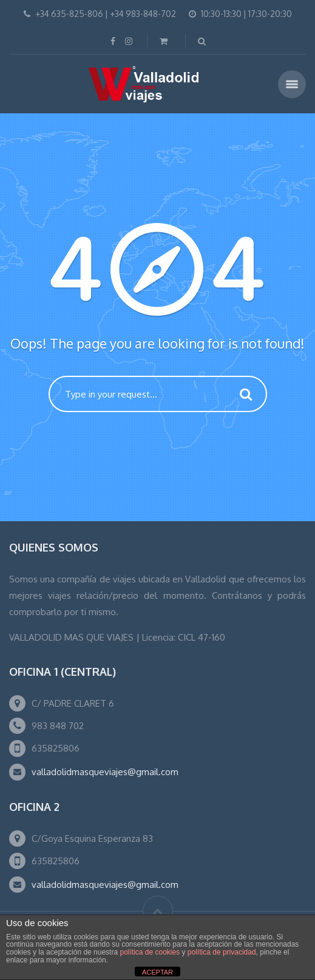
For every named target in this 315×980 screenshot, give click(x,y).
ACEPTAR (157, 972)
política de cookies (150, 952)
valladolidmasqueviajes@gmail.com (105, 772)
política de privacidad (222, 952)
